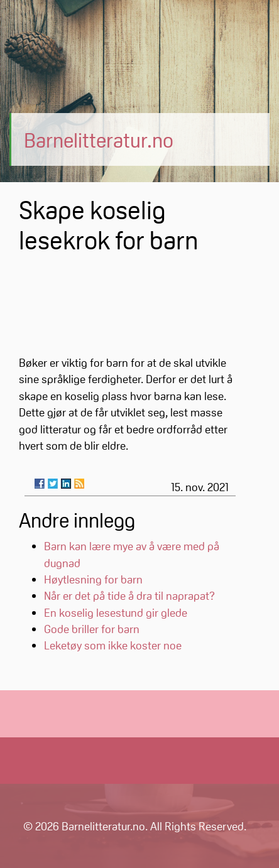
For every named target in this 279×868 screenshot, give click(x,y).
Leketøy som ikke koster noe (113, 645)
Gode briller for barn (92, 629)
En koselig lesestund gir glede (116, 612)
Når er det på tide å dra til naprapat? (129, 595)
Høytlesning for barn (93, 579)
